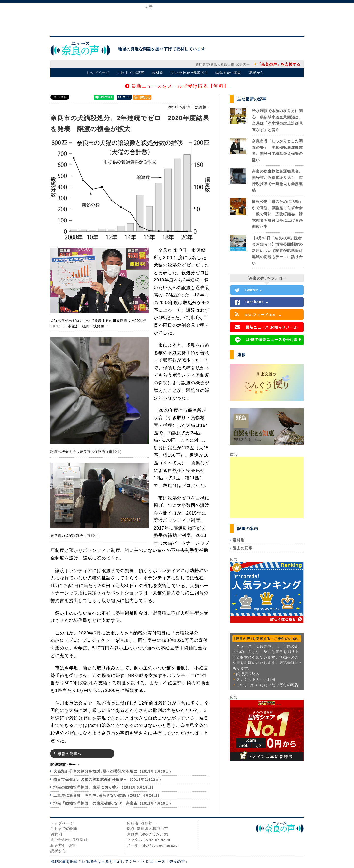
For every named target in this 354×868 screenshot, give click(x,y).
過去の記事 (243, 548)
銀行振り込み (248, 674)
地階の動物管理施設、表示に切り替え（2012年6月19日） (104, 787)
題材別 (158, 73)
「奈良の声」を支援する (279, 64)
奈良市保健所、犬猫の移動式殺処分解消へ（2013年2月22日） (108, 779)
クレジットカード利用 (256, 679)
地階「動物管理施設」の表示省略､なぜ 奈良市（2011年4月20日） (113, 803)
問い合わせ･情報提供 (189, 73)
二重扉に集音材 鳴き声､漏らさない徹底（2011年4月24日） (107, 795)
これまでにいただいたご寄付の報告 (267, 685)
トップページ (98, 73)
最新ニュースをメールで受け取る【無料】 (177, 86)
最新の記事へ (69, 754)
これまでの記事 (130, 73)
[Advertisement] (177, 19)
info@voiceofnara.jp (159, 845)
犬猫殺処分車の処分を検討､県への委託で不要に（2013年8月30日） (113, 771)
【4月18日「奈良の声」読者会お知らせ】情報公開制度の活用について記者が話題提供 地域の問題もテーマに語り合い (279, 251)
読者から (256, 73)
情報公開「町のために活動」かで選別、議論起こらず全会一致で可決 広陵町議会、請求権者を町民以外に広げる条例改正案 (277, 214)
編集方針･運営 (228, 73)
